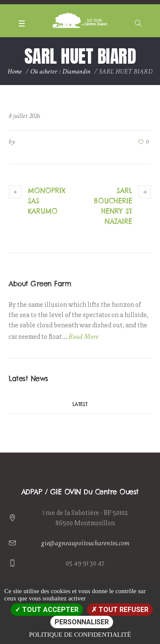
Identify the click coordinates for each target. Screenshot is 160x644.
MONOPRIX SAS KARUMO (47, 201)
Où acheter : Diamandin (60, 72)
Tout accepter (47, 610)
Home (15, 72)
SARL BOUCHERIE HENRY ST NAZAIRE (113, 206)
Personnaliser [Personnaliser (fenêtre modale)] (82, 622)
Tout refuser (120, 610)
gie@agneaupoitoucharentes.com (85, 543)
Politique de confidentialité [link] (80, 635)
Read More (83, 337)
